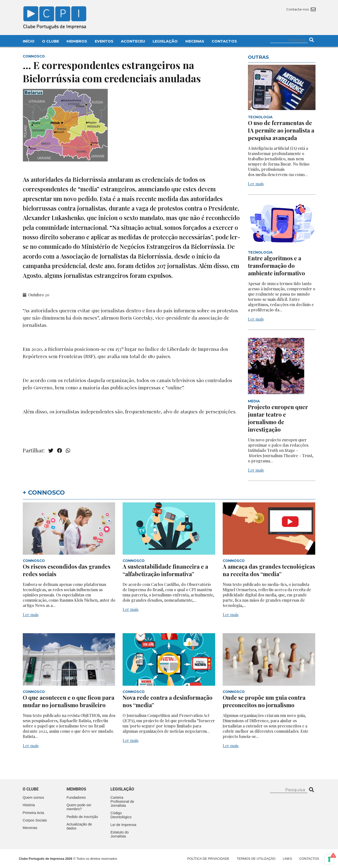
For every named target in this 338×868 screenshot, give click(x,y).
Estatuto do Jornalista (120, 834)
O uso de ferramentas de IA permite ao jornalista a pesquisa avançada (281, 130)
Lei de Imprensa (123, 825)
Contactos (224, 41)
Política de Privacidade (208, 859)
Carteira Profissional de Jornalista (122, 801)
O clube (31, 789)
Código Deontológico (121, 815)
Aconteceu (133, 41)
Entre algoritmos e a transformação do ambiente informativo (276, 266)
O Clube (51, 41)
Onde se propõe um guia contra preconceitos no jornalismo (264, 701)
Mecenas (195, 41)
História (29, 805)
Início (29, 41)
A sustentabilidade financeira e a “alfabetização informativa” (165, 570)
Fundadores (76, 797)
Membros (77, 41)
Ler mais (256, 184)
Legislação (165, 41)
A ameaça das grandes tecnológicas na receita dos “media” (269, 570)
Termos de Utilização (256, 859)
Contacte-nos (301, 9)
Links (287, 859)
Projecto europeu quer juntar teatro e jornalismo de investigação (278, 418)
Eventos (104, 41)
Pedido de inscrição (82, 817)
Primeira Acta (34, 813)
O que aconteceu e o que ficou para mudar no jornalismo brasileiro (69, 701)
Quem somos (34, 797)
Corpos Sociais (35, 820)
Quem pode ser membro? (79, 807)
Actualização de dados (79, 826)
